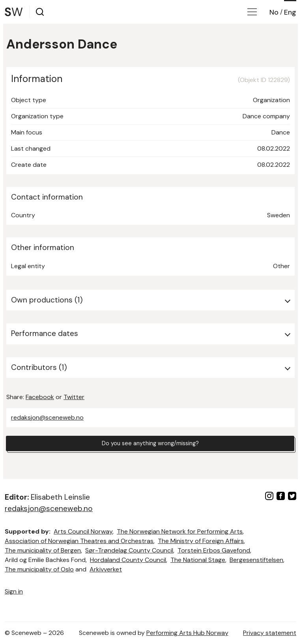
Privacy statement (270, 633)
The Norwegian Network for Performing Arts (180, 531)
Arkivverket (106, 569)
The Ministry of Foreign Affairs (201, 541)
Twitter (74, 397)
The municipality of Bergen (43, 550)
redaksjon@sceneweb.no (47, 417)
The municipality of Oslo (39, 569)
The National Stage (198, 560)
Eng (290, 12)
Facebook (40, 397)
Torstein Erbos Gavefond (214, 550)
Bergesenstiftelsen (256, 560)
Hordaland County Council (128, 560)
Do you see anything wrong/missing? (150, 444)
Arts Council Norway (83, 531)
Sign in (14, 591)
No (274, 12)
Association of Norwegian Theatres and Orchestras (79, 541)
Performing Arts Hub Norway (187, 633)
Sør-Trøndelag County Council (129, 550)
